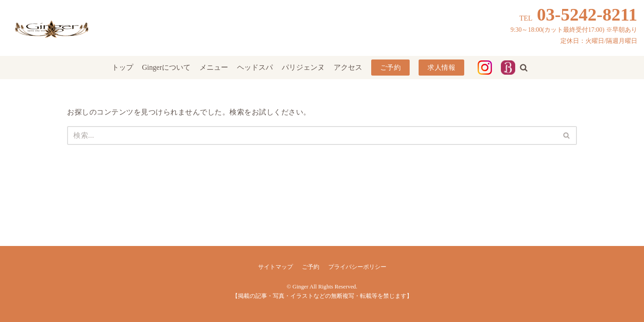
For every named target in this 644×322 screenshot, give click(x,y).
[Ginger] (51, 28)
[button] (524, 68)
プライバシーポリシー (357, 267)
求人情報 (441, 68)
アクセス (348, 67)
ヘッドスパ (255, 67)
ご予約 (391, 68)
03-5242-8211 (587, 15)
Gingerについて (166, 67)
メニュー (214, 67)
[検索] (312, 136)
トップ (123, 67)
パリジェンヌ (303, 67)
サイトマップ (275, 267)
